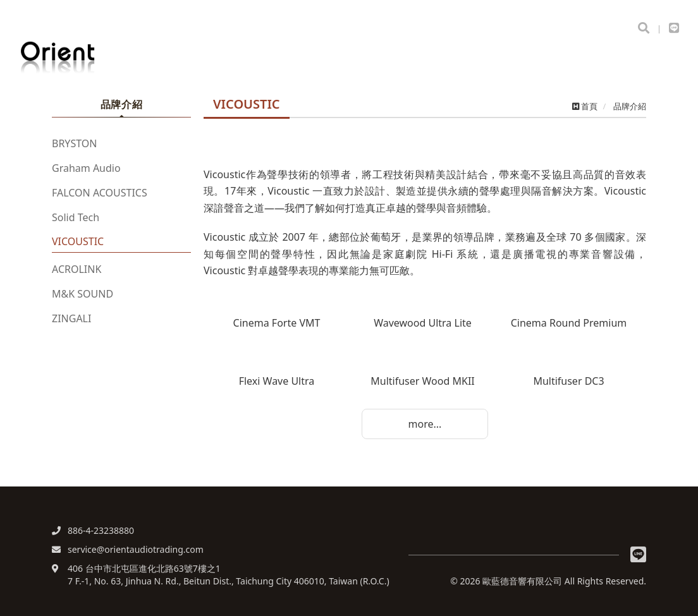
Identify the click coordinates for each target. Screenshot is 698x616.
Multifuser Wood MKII (422, 381)
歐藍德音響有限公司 (82, 57)
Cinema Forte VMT (277, 323)
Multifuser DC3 (568, 381)
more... (425, 424)
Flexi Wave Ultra (277, 381)
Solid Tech (76, 217)
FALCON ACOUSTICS (100, 193)
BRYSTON (74, 143)
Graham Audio (86, 168)
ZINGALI (71, 318)
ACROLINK (77, 269)
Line (638, 554)
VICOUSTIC (78, 241)
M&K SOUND (83, 294)
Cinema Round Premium (569, 323)
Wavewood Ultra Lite (423, 323)
